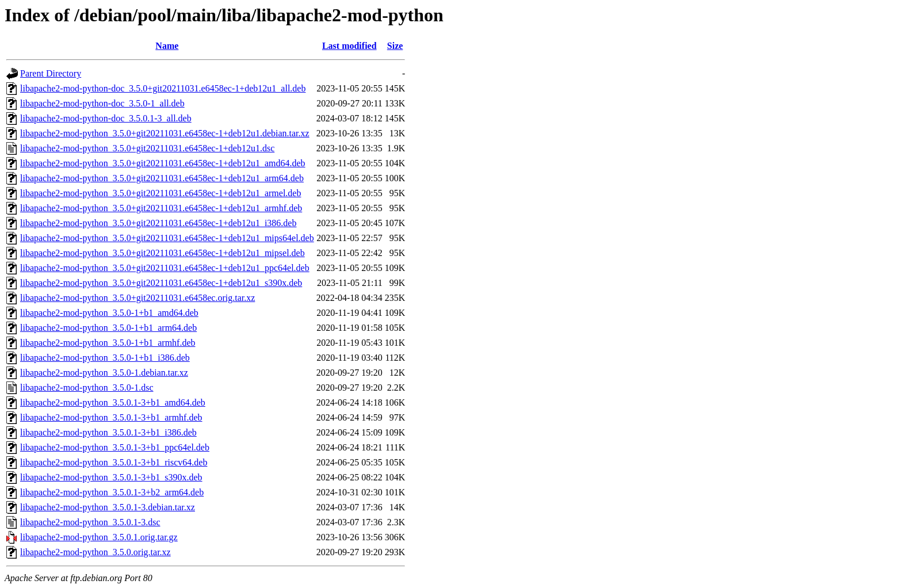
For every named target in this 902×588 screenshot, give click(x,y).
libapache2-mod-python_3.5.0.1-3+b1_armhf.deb (111, 417)
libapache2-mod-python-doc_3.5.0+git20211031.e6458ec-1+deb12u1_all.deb (163, 88)
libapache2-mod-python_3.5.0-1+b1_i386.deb (105, 358)
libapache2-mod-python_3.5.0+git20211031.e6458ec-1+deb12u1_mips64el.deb (167, 238)
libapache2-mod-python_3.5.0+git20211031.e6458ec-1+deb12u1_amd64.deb (163, 163)
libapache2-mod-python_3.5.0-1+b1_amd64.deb (109, 313)
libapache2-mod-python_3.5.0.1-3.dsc (90, 522)
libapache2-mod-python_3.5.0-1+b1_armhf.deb (108, 343)
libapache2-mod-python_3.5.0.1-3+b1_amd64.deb (113, 402)
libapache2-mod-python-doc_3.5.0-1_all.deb (102, 103)
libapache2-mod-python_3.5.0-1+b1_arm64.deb (108, 328)
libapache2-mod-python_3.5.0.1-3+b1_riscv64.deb (114, 462)
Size (395, 46)
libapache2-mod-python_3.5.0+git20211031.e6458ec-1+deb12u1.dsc (147, 148)
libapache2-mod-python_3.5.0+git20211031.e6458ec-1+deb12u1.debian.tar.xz (165, 133)
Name (167, 46)
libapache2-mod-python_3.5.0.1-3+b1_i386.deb (108, 432)
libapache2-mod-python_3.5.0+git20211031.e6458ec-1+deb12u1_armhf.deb (161, 208)
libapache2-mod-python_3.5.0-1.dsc (87, 387)
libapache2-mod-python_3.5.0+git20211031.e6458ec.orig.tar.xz (137, 298)
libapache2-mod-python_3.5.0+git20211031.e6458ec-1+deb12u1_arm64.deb (162, 178)
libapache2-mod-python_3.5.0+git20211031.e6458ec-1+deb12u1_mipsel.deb (163, 253)
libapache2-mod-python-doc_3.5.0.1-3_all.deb (106, 118)
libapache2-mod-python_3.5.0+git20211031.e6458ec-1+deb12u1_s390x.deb (161, 283)
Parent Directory (51, 73)
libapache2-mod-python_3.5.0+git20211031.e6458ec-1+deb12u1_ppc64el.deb (165, 268)
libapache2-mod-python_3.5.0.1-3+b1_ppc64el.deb (115, 447)
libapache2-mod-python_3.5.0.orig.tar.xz (95, 552)
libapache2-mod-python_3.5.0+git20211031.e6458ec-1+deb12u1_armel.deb (160, 193)
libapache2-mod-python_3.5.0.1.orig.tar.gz (99, 537)
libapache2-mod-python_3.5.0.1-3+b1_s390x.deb (111, 477)
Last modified (349, 46)
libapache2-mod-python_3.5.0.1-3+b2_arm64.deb (112, 492)
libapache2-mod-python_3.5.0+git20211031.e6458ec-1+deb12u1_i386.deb (158, 223)
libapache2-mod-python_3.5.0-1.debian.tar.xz (104, 373)
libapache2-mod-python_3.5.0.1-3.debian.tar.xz (108, 507)
